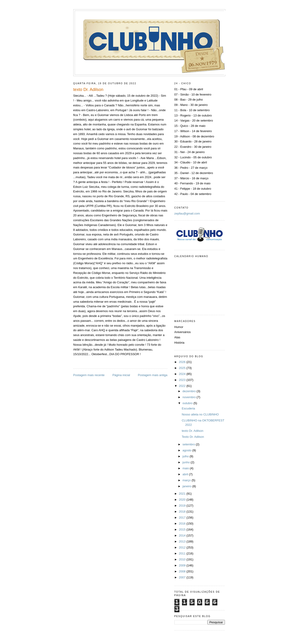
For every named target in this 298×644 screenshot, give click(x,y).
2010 (183, 559)
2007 (183, 577)
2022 (183, 386)
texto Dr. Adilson (193, 431)
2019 (183, 506)
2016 (183, 524)
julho (186, 456)
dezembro (189, 391)
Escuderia (188, 408)
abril (186, 474)
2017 (183, 518)
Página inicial (121, 375)
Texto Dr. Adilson (193, 437)
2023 (183, 380)
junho (186, 462)
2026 (183, 362)
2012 (183, 547)
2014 (183, 535)
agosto (187, 450)
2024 (183, 374)
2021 (183, 494)
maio (186, 468)
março (187, 480)
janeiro (187, 486)
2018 (183, 512)
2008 (183, 571)
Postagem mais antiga (153, 375)
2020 (183, 500)
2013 (183, 541)
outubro (188, 403)
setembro (189, 444)
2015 (183, 529)
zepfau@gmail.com (187, 213)
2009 (183, 565)
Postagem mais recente (89, 375)
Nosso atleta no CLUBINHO (200, 414)
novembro (189, 397)
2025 (183, 368)
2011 (183, 553)
